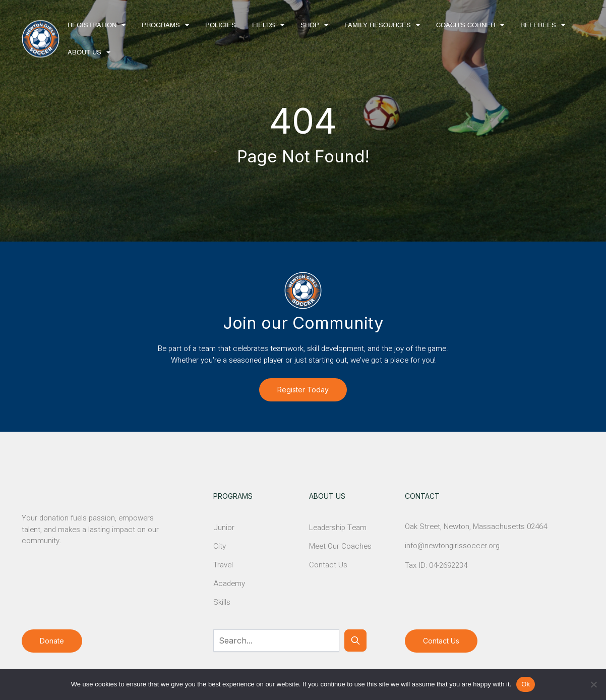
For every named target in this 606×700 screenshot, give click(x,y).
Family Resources (378, 25)
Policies (221, 25)
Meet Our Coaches (340, 546)
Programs (161, 25)
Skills (222, 602)
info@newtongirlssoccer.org (452, 546)
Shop (310, 25)
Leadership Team (338, 528)
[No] (593, 684)
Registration (92, 25)
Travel (223, 565)
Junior (224, 528)
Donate (52, 641)
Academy (229, 584)
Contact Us (328, 565)
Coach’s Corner (466, 25)
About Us (84, 53)
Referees (538, 25)
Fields (264, 25)
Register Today (303, 390)
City (220, 546)
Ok (526, 684)
